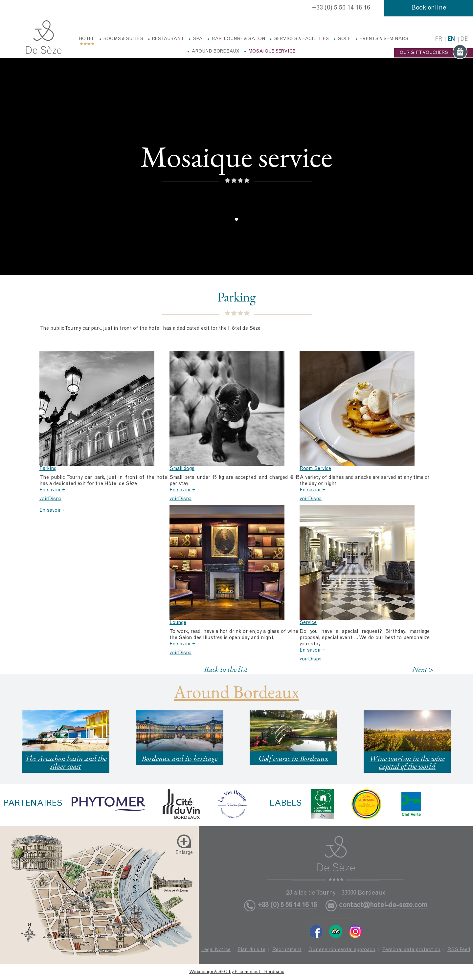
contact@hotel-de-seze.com (383, 906)
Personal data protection (411, 950)
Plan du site (251, 950)
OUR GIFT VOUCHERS (434, 53)
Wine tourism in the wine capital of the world (407, 762)
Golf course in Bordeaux (293, 758)
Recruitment (287, 950)
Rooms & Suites (123, 39)
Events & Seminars (384, 39)
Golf (344, 39)
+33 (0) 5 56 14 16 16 (341, 8)
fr (439, 40)
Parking (48, 469)
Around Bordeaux (215, 52)
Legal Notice (216, 950)
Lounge (178, 623)
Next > (423, 669)
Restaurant (168, 39)
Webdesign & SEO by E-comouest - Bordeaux (237, 972)
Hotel (87, 39)
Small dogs (182, 469)
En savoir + (52, 490)
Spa (198, 39)
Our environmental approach (342, 950)
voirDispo (50, 499)
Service (308, 623)
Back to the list (225, 669)
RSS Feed (459, 950)
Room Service (315, 469)
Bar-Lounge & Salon (238, 39)
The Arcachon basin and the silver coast (66, 762)
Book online (429, 8)
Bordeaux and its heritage (180, 758)
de (464, 40)
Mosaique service (272, 52)
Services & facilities (301, 39)
